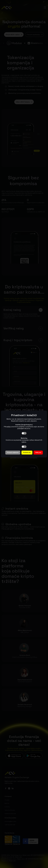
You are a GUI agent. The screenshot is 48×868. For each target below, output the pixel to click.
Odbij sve (38, 453)
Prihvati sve (27, 453)
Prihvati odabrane (13, 453)
